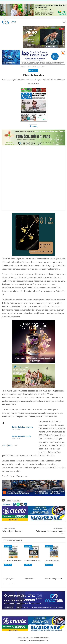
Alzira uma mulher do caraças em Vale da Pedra (51, 532)
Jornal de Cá (33, 70)
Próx (10, 445)
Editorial (9, 500)
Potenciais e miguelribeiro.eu (39, 641)
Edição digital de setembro (23, 427)
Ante (4, 445)
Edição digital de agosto (22, 436)
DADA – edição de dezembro (12, 531)
